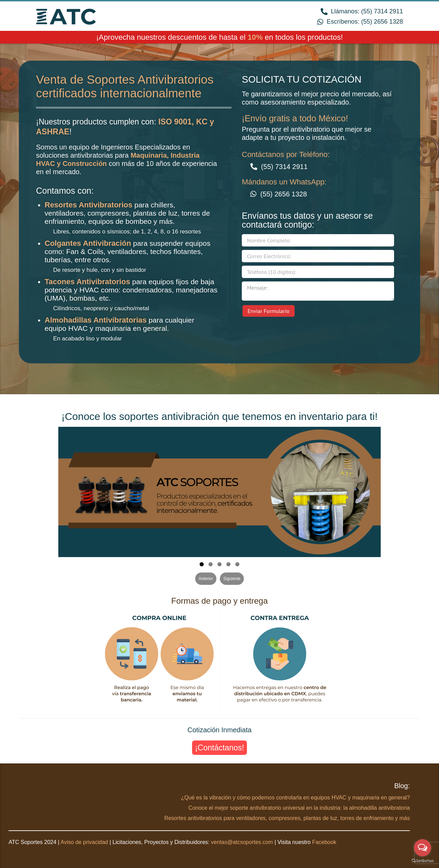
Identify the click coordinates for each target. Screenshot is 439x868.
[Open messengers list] (423, 848)
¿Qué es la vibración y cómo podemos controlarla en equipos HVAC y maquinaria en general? (295, 798)
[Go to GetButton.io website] (423, 861)
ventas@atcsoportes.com (242, 842)
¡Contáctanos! (219, 748)
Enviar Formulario (269, 311)
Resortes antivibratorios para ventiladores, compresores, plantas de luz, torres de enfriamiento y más (287, 818)
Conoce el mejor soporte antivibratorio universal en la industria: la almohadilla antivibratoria (299, 808)
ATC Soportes (66, 16)
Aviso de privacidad (84, 842)
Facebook (324, 842)
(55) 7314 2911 (382, 11)
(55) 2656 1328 (382, 22)
